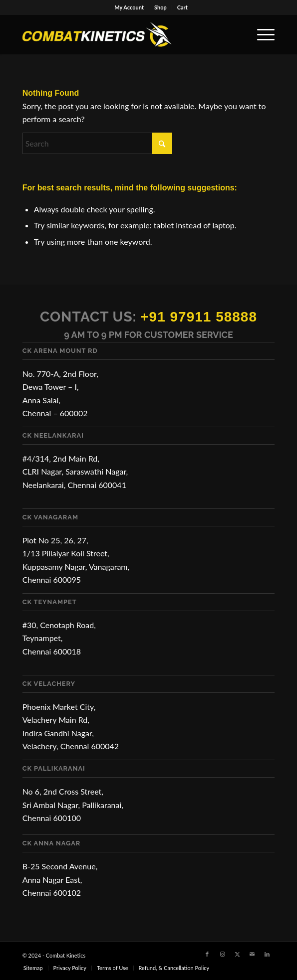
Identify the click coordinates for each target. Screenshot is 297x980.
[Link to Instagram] (222, 954)
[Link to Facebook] (207, 954)
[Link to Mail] (252, 954)
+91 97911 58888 (199, 317)
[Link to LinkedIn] (267, 954)
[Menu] (261, 34)
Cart (182, 7)
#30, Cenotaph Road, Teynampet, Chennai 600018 (59, 638)
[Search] (97, 143)
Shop (160, 7)
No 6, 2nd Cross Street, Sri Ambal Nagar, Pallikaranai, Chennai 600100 (73, 805)
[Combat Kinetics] (124, 34)
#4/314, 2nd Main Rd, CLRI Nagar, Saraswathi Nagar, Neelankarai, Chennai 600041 (75, 472)
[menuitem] (129, 7)
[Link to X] (237, 954)
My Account (129, 7)
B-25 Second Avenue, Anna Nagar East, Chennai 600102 (60, 879)
